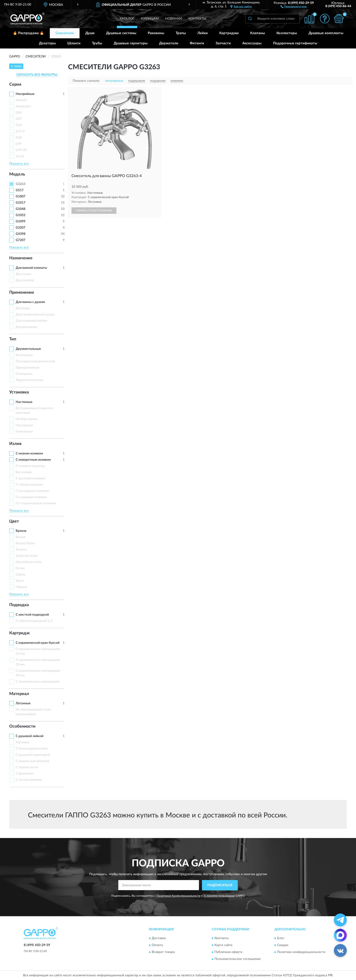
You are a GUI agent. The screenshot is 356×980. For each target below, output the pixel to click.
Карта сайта (223, 945)
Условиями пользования (219, 896)
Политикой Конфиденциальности (178, 896)
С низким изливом (29, 454)
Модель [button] (17, 174)
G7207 (21, 240)
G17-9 (20, 131)
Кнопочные (24, 355)
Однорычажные (28, 368)
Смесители (65, 33)
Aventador (23, 106)
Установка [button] (19, 392)
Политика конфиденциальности (301, 952)
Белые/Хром (25, 543)
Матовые (22, 742)
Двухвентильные (28, 349)
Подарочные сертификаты (295, 43)
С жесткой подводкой (32, 615)
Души (90, 33)
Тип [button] (13, 339)
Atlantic (21, 100)
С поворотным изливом (33, 460)
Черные (21, 587)
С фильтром (25, 774)
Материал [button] (19, 694)
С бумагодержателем (32, 749)
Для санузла (25, 280)
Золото (21, 550)
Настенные (24, 402)
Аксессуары (252, 43)
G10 (19, 125)
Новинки (174, 19)
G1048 (21, 209)
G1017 (21, 203)
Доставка (159, 938)
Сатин (20, 568)
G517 (20, 190)
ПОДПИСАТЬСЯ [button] (220, 885)
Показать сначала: (86, 81)
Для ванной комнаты (31, 268)
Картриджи (229, 33)
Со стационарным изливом (36, 503)
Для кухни (23, 274)
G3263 (21, 184)
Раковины (156, 33)
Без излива (24, 472)
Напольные (24, 432)
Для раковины (26, 327)
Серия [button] (15, 85)
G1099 (21, 221)
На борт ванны (27, 419)
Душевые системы (121, 33)
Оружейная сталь (29, 562)
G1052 (21, 215)
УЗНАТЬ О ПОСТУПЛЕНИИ (94, 211)
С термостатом (27, 767)
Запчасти (223, 43)
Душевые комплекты (326, 33)
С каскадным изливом (32, 491)
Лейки (203, 33)
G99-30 (21, 150)
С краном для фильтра (32, 761)
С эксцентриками (29, 780)
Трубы (97, 43)
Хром (20, 581)
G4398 (21, 234)
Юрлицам (150, 19)
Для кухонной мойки (31, 321)
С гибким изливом (29, 485)
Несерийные (25, 94)
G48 (19, 138)
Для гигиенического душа (35, 315)
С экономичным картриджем (38, 682)
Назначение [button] (21, 258)
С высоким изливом (30, 478)
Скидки (283, 945)
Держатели (169, 43)
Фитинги (197, 43)
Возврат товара (163, 952)
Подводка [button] (19, 605)
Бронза (21, 531)
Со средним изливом (31, 497)
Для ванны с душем (30, 302)
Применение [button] (22, 293)
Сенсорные (24, 374)
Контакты (197, 19)
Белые (20, 537)
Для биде (23, 308)
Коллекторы (287, 33)
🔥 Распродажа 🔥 (28, 33)
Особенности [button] (22, 726)
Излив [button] (15, 444)
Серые (20, 575)
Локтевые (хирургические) (35, 361)
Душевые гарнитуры (131, 43)
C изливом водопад (30, 466)
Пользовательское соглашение (237, 959)
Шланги (74, 43)
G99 (19, 144)
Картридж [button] (19, 633)
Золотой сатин (27, 556)
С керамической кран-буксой (38, 643)
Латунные (23, 703)
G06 (19, 113)
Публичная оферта (228, 952)
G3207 (21, 228)
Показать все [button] (19, 164)
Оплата (157, 945)
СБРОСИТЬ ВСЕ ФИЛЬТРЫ (37, 75)
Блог (281, 938)
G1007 (21, 197)
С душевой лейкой (30, 736)
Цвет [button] (14, 521)
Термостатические (29, 380)
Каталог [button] (127, 19)
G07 (19, 119)
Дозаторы (47, 43)
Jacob (20, 156)
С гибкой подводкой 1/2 (34, 621)
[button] (294, 6)
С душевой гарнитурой (33, 755)
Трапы (181, 33)
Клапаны (258, 33)
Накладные (24, 425)
